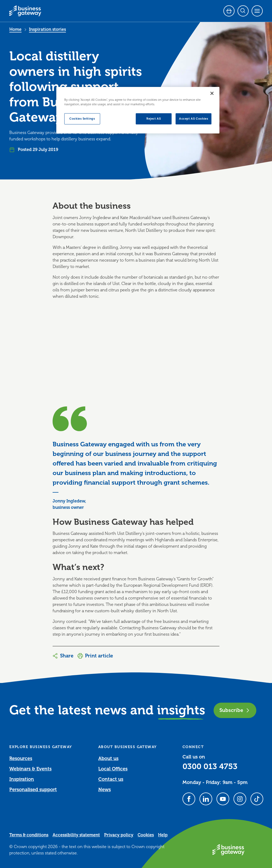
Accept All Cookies (194, 119)
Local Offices (113, 769)
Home (15, 30)
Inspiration (22, 779)
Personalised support (33, 790)
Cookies (146, 835)
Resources (21, 758)
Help (163, 835)
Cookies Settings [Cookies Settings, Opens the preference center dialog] (82, 119)
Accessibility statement (76, 835)
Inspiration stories (47, 30)
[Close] (212, 93)
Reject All (154, 119)
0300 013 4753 (210, 766)
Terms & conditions (29, 835)
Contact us (111, 779)
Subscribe (235, 710)
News (105, 790)
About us (108, 758)
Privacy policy (119, 835)
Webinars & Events (30, 769)
